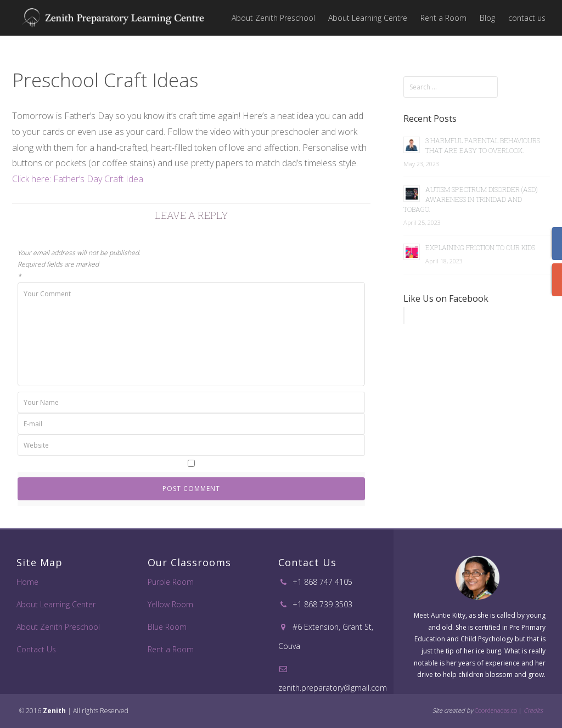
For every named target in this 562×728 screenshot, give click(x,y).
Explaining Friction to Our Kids (480, 247)
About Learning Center (56, 604)
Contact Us (36, 649)
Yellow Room (170, 604)
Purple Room (171, 582)
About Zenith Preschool (273, 18)
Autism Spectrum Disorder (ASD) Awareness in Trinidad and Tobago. (471, 199)
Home (27, 582)
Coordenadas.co (496, 710)
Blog (487, 18)
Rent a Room (443, 18)
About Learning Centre (368, 18)
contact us (527, 18)
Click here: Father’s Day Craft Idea (78, 179)
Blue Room (167, 627)
